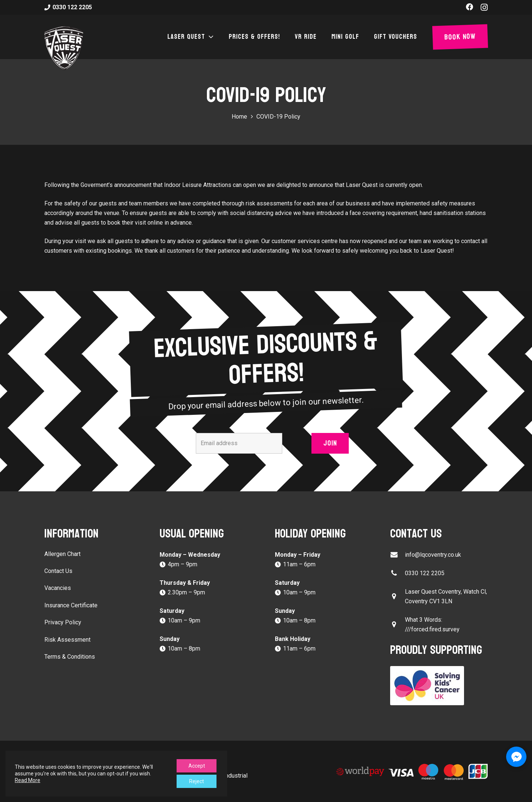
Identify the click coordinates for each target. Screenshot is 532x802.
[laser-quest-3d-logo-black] (64, 48)
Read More (28, 780)
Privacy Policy (63, 622)
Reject (197, 781)
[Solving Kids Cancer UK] (439, 686)
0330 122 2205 (425, 573)
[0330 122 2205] (398, 573)
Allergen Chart (62, 554)
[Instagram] (484, 7)
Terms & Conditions (70, 657)
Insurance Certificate (71, 605)
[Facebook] (470, 7)
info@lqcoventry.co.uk (433, 555)
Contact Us (58, 571)
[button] (209, 37)
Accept (197, 766)
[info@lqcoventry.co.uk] (398, 555)
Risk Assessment (67, 640)
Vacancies (58, 588)
